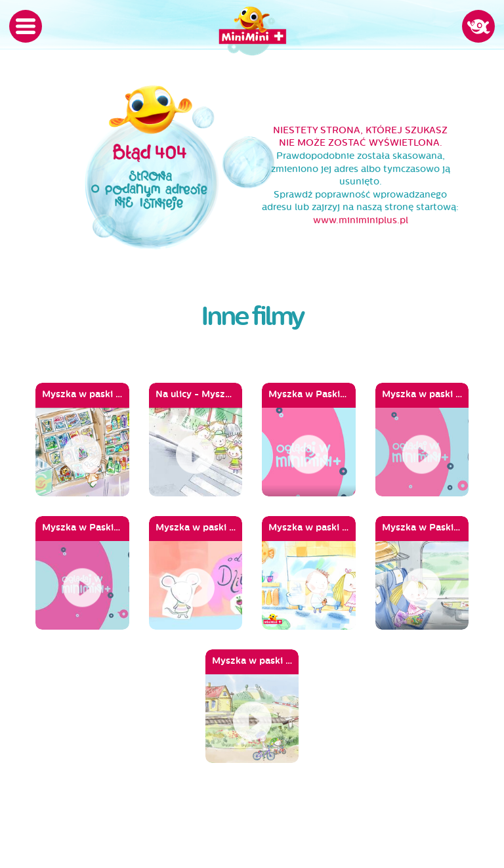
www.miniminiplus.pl (361, 220)
